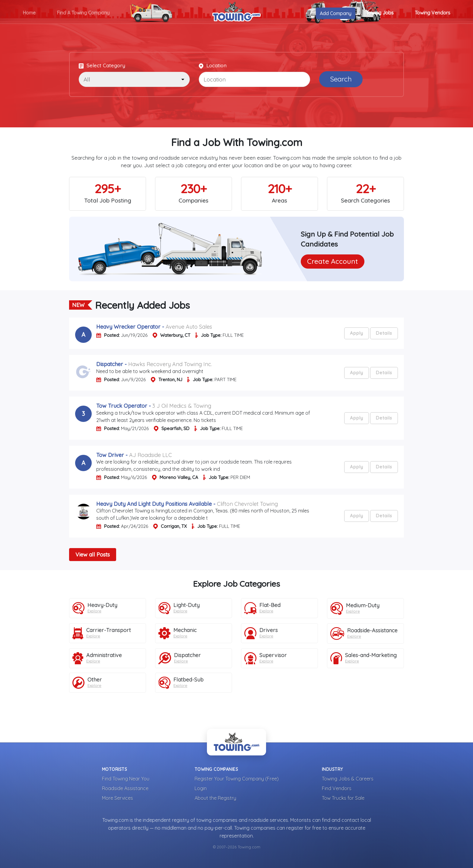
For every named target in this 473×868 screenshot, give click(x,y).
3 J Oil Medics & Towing (182, 406)
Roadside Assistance (125, 788)
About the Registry (215, 798)
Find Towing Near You (126, 779)
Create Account (333, 261)
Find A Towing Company (83, 13)
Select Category (102, 65)
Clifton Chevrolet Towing (247, 504)
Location (213, 65)
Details (384, 333)
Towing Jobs (380, 13)
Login (201, 788)
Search (341, 79)
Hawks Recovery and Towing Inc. (170, 364)
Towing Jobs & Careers (348, 779)
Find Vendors (337, 788)
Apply (357, 333)
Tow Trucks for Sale (343, 798)
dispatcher (110, 364)
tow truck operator (122, 406)
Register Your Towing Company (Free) (237, 779)
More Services (117, 798)
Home (29, 13)
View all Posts (93, 555)
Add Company (336, 13)
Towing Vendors (433, 13)
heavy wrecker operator (128, 327)
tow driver (111, 455)
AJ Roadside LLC (151, 455)
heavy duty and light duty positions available (154, 504)
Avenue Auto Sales (189, 327)
